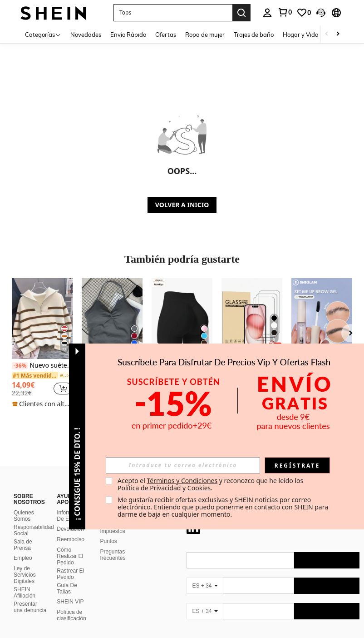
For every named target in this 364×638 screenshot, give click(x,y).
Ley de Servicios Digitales (25, 575)
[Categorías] (43, 34)
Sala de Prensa (23, 545)
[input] (183, 465)
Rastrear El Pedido (70, 574)
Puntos (109, 541)
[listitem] (42, 343)
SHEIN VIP (70, 602)
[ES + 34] (205, 586)
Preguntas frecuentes (113, 555)
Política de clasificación (71, 615)
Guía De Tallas (67, 588)
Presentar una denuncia (30, 607)
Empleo (23, 558)
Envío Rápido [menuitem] (128, 35)
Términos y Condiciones (182, 481)
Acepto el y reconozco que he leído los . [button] (211, 484)
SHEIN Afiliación (25, 593)
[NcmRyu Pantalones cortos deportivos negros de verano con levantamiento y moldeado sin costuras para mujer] (182, 319)
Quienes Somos (24, 516)
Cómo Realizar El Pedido (70, 556)
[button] (173, 13)
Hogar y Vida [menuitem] (301, 35)
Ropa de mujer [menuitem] (205, 35)
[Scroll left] (327, 34)
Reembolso (71, 539)
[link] (285, 12)
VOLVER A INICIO (182, 205)
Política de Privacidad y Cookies (164, 488)
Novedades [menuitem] (86, 35)
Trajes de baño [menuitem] (254, 35)
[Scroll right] (338, 34)
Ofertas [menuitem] (166, 35)
